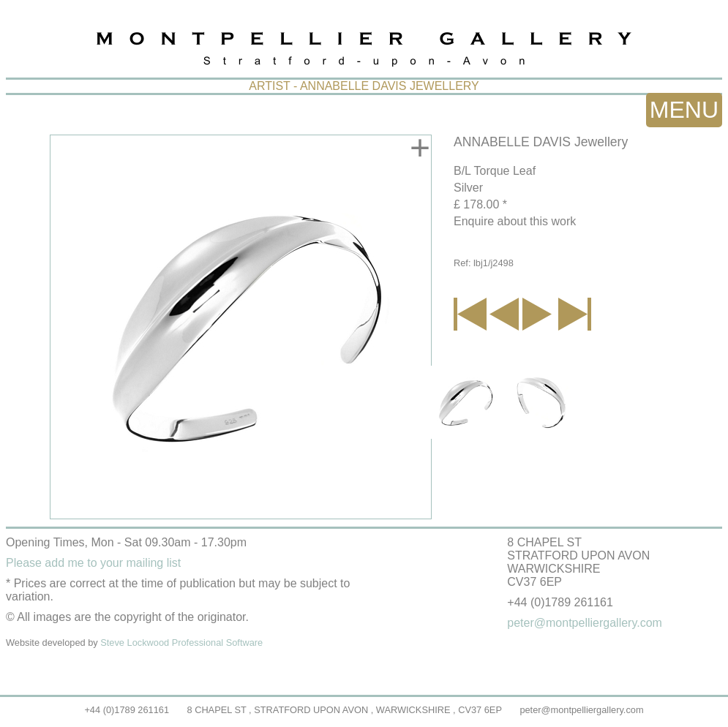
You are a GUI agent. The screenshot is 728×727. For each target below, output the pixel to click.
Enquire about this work (515, 221)
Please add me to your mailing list (93, 563)
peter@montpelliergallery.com (581, 710)
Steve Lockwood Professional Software (181, 643)
